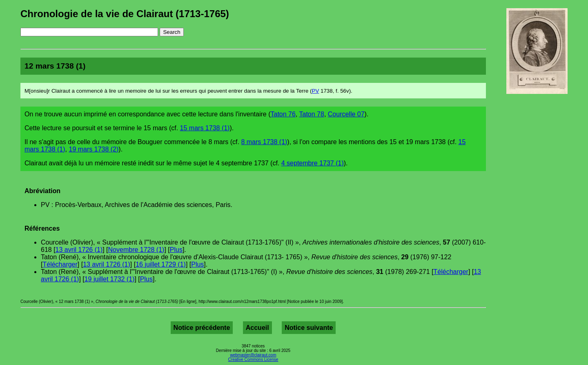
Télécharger (60, 264)
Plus (176, 250)
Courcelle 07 (346, 114)
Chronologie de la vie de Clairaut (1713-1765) (125, 14)
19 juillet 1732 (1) (110, 279)
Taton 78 (312, 114)
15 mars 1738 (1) (205, 128)
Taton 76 (283, 114)
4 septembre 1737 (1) (313, 163)
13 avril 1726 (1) (79, 250)
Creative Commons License (253, 359)
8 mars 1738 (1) (264, 142)
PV (316, 91)
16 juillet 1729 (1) (161, 264)
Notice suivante (309, 328)
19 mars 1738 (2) (94, 149)
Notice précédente (202, 328)
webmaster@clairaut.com (253, 355)
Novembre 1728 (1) (136, 250)
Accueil (257, 328)
